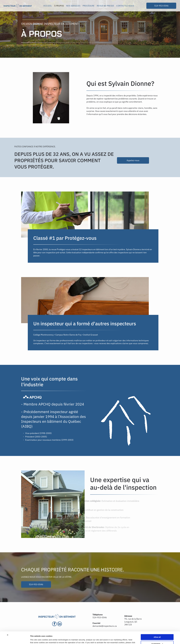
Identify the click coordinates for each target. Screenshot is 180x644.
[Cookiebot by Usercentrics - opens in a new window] (15, 640)
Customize (157, 632)
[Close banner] (8, 623)
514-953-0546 (100, 617)
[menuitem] (48, 6)
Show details (35, 639)
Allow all (157, 625)
